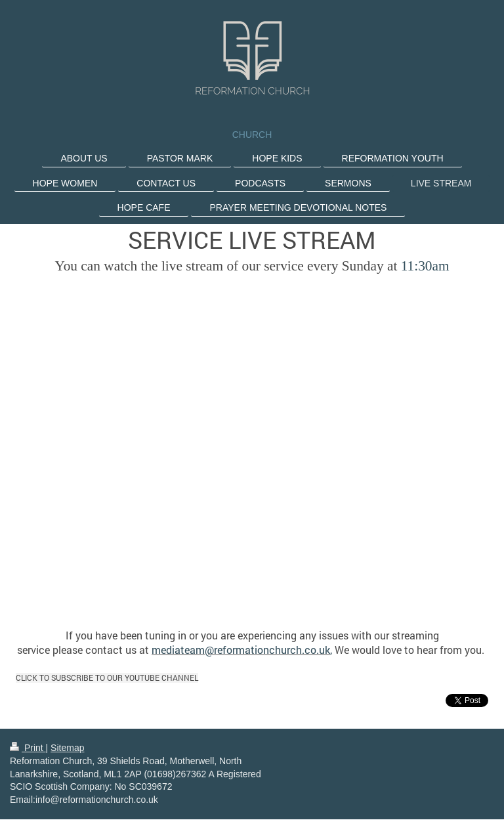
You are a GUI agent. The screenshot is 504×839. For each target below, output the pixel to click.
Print (28, 748)
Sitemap (67, 748)
